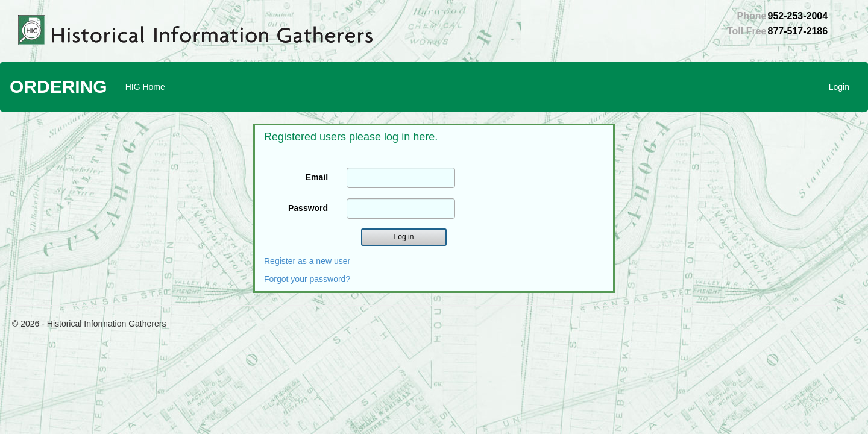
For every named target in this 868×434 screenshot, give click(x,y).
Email (317, 177)
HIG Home (145, 87)
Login (839, 87)
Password (308, 208)
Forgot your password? (307, 279)
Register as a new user (307, 261)
